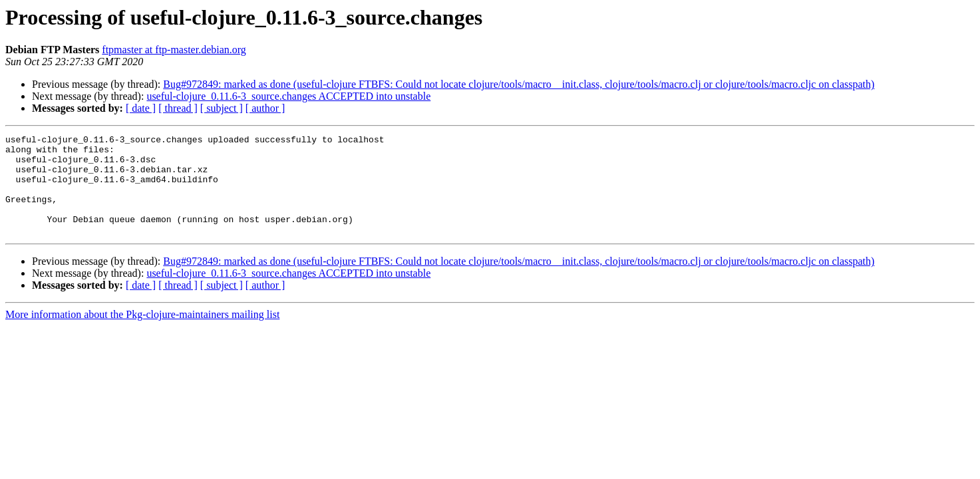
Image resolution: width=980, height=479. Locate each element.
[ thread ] (178, 108)
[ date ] (141, 108)
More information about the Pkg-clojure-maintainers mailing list (142, 334)
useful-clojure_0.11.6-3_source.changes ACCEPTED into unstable (288, 96)
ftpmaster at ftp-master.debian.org (174, 50)
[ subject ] (222, 108)
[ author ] (265, 108)
